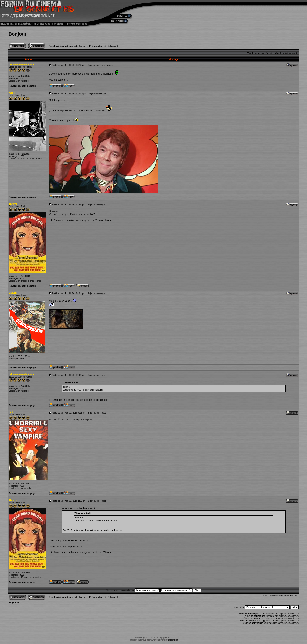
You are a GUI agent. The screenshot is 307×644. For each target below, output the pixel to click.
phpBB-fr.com (146, 640)
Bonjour (17, 34)
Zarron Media (173, 640)
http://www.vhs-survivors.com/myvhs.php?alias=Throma (81, 220)
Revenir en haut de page (22, 86)
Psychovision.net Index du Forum (67, 46)
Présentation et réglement (104, 46)
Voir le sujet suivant (286, 53)
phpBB (147, 637)
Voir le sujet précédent (260, 53)
